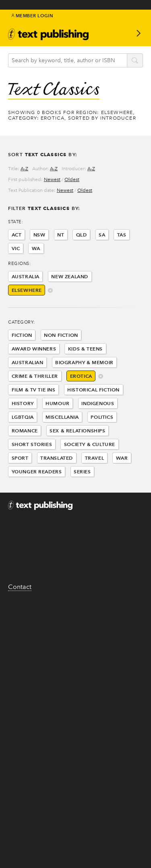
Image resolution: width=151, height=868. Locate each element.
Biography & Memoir (84, 362)
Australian (28, 362)
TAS (122, 235)
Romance (25, 431)
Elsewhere (27, 290)
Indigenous (98, 403)
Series (82, 472)
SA (102, 235)
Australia (26, 276)
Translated (57, 458)
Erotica (81, 376)
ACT (17, 235)
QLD (82, 235)
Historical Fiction (93, 390)
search (135, 61)
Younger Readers (37, 472)
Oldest (72, 179)
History (23, 403)
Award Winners (34, 349)
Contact (20, 587)
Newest (52, 179)
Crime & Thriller (35, 376)
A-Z (24, 169)
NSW (39, 235)
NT (61, 235)
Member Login (32, 16)
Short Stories (32, 444)
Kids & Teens (85, 349)
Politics (102, 417)
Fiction (22, 335)
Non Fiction (61, 335)
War (122, 458)
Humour (58, 403)
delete (51, 291)
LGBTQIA (23, 417)
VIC (16, 248)
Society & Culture (90, 444)
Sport (20, 458)
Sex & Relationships (77, 431)
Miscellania (62, 417)
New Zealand (70, 276)
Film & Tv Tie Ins (34, 390)
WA (36, 248)
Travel (95, 458)
